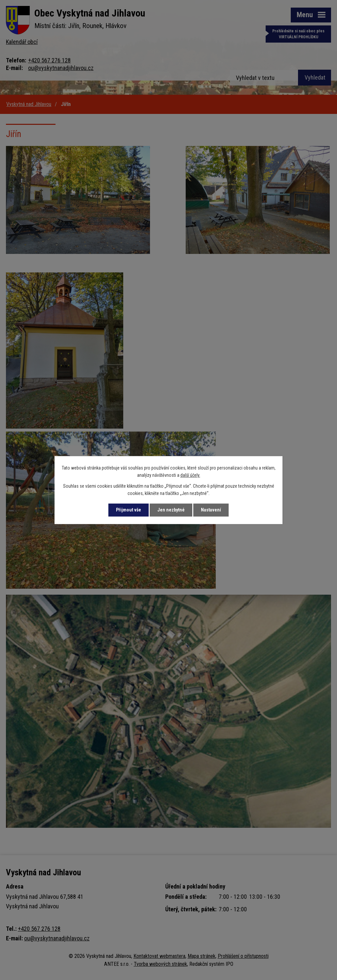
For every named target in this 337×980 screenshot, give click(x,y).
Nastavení (211, 510)
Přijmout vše (129, 510)
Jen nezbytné (171, 510)
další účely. (190, 475)
